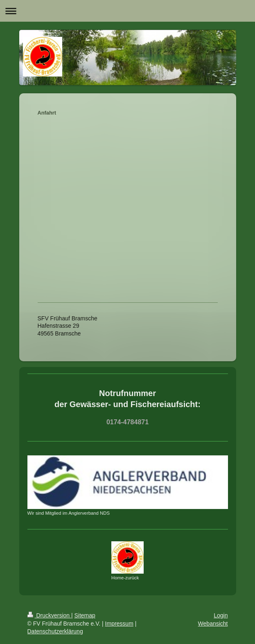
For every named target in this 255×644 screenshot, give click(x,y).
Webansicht (213, 624)
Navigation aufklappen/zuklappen (127, 11)
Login (221, 615)
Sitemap (85, 615)
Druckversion (49, 615)
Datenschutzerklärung (55, 631)
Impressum (119, 624)
